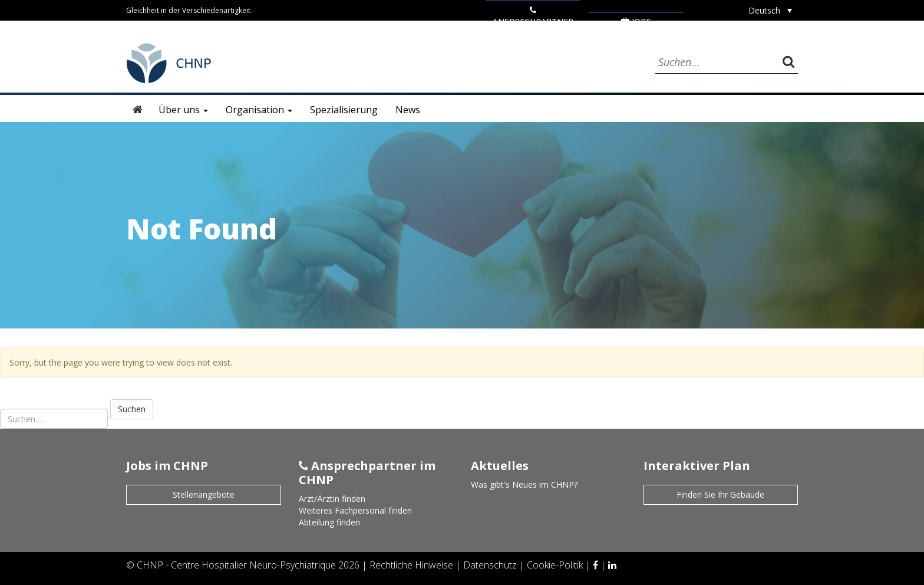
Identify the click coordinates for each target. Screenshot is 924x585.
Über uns (183, 110)
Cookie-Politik (556, 565)
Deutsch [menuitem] (764, 10)
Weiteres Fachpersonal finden (355, 510)
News (408, 110)
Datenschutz (491, 565)
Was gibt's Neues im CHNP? (524, 484)
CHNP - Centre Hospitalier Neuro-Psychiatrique (236, 565)
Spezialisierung (344, 110)
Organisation (259, 110)
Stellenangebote (204, 494)
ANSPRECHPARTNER (533, 17)
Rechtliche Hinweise (412, 565)
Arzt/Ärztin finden (332, 499)
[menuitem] (770, 10)
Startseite (138, 110)
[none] (770, 10)
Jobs (636, 22)
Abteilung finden (329, 522)
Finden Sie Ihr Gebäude (720, 494)
